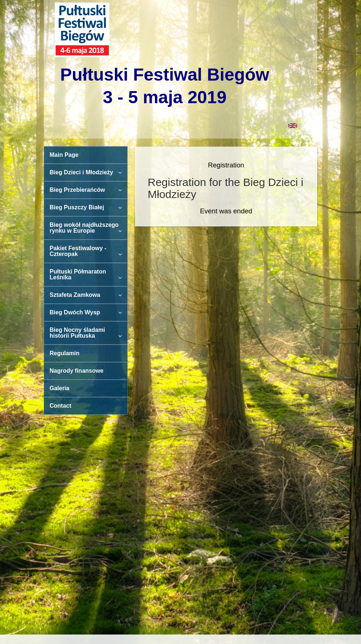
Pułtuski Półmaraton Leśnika (86, 274)
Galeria (59, 388)
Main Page (64, 155)
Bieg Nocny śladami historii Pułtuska (86, 333)
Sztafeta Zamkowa (86, 295)
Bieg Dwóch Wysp (86, 312)
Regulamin (65, 353)
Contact (61, 406)
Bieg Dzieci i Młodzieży (86, 172)
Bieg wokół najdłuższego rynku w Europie (86, 228)
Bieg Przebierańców (86, 190)
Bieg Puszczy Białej (86, 207)
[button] (180, 125)
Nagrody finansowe (77, 371)
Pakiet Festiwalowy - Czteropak (86, 251)
